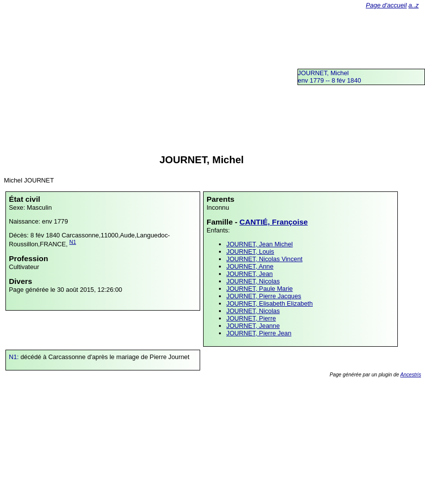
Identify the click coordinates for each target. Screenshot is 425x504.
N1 (73, 242)
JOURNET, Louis (250, 252)
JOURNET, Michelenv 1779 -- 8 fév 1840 (330, 77)
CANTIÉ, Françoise (274, 222)
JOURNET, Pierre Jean (259, 333)
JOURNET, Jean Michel (259, 244)
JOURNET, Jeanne (253, 326)
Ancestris (411, 375)
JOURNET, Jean (250, 274)
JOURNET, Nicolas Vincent (264, 259)
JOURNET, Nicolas (253, 281)
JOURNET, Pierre (251, 318)
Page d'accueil (386, 5)
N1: (15, 357)
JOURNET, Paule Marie (259, 289)
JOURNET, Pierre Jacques (264, 296)
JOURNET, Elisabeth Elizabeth (270, 303)
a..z (414, 5)
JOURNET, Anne (250, 266)
